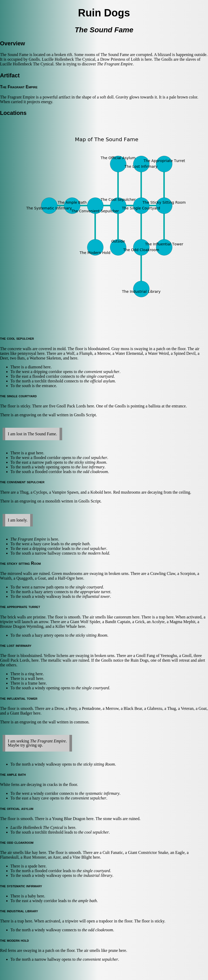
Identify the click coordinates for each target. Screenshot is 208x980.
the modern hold (95, 553)
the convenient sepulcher (99, 372)
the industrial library (95, 875)
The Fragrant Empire (115, 64)
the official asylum (99, 381)
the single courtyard (97, 376)
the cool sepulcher (92, 458)
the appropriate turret (92, 592)
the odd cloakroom (92, 472)
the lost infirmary (90, 467)
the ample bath (77, 544)
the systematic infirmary (99, 793)
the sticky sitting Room (87, 462)
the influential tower (93, 596)
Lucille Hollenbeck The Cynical (37, 827)
